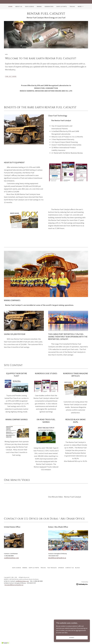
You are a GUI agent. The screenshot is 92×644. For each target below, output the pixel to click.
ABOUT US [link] (19, 6)
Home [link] (10, 6)
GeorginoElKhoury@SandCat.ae (14, 585)
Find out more (11, 76)
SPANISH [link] (61, 568)
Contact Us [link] (70, 568)
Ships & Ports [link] (62, 6)
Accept (72, 638)
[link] (46, 14)
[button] (81, 6)
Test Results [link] (52, 568)
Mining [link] (39, 6)
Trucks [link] (72, 6)
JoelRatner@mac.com (11, 558)
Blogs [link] (78, 568)
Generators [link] (49, 6)
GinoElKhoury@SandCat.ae (57, 558)
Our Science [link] (30, 6)
